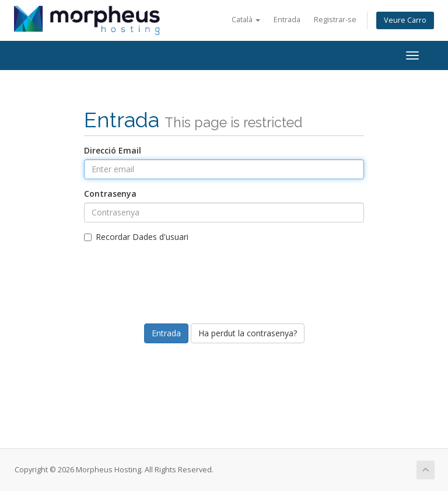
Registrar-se (335, 20)
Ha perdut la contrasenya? (248, 333)
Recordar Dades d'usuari (136, 237)
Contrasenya (110, 194)
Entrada (287, 20)
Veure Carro (405, 20)
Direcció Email (113, 150)
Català (246, 20)
